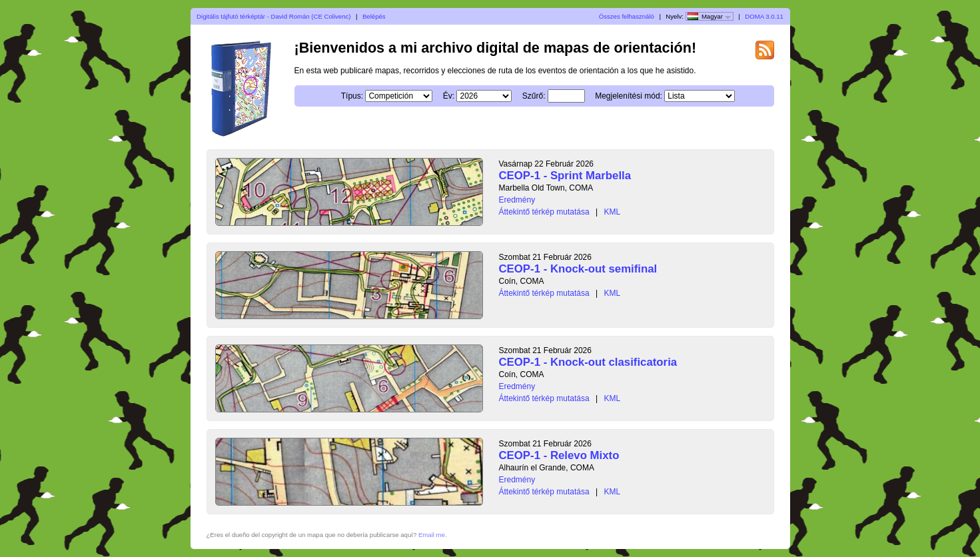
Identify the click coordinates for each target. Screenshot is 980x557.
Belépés (374, 16)
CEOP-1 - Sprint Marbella (565, 176)
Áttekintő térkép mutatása (544, 212)
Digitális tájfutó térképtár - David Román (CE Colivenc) (273, 16)
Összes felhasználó (627, 16)
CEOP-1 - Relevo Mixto (559, 455)
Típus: (352, 96)
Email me (432, 535)
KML (612, 212)
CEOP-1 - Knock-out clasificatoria (588, 362)
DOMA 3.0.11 (764, 16)
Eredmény (517, 200)
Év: (449, 96)
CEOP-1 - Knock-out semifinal (578, 269)
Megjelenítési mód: (629, 96)
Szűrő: (534, 96)
